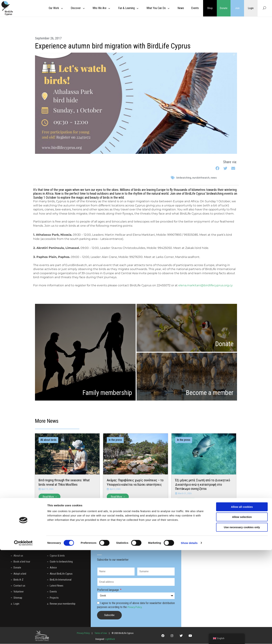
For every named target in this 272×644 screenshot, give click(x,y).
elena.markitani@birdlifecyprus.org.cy (206, 285)
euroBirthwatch (201, 178)
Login (251, 8)
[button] (218, 169)
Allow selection (242, 611)
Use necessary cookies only (242, 621)
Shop (210, 8)
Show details (189, 637)
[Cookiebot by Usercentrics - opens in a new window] (23, 637)
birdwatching (184, 178)
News (214, 178)
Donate (224, 8)
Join (237, 8)
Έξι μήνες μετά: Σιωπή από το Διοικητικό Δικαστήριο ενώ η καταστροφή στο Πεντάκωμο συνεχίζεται (203, 484)
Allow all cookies (242, 601)
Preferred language (108, 590)
